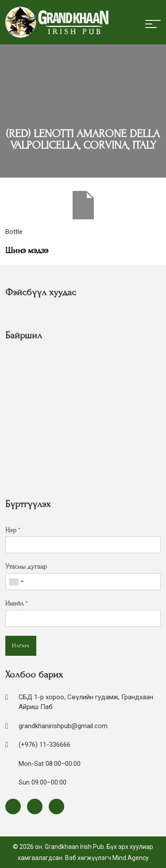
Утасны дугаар (26, 567)
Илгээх (21, 646)
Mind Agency (131, 858)
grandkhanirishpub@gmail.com (63, 726)
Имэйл (17, 603)
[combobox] (16, 582)
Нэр (13, 530)
